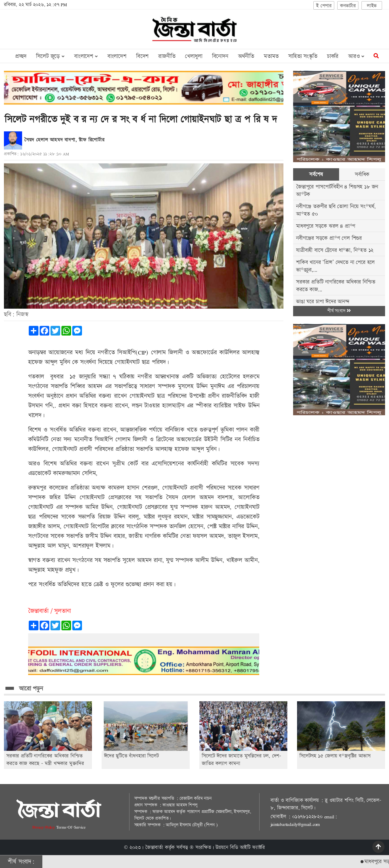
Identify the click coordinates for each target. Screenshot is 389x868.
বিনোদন (220, 56)
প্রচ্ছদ (21, 56)
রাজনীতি (167, 56)
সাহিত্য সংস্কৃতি (303, 56)
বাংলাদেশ (117, 56)
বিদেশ (142, 56)
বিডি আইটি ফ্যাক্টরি (247, 847)
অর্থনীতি (246, 56)
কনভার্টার (348, 6)
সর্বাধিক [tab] (362, 174)
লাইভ (372, 6)
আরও (356, 56)
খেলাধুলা (193, 56)
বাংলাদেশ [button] (86, 56)
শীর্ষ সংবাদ (339, 311)
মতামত (271, 56)
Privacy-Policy (44, 827)
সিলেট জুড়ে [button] (50, 56)
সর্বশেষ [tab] (316, 174)
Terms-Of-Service (71, 827)
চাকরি (333, 56)
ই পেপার (324, 6)
